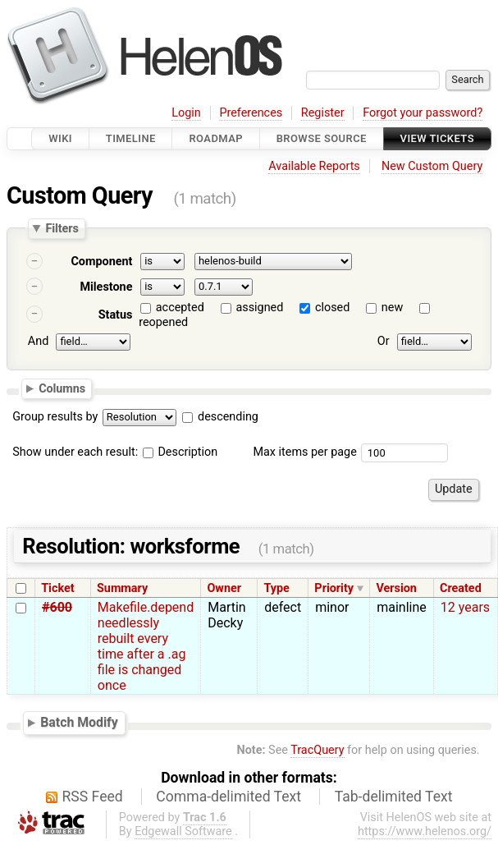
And (38, 342)
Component (101, 262)
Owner (224, 588)
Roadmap (216, 138)
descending (228, 417)
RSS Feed (93, 797)
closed (332, 308)
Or (384, 342)
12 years (465, 607)
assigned (259, 308)
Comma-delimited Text (228, 797)
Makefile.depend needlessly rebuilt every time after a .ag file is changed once (146, 646)
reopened (163, 322)
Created (461, 588)
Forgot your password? (423, 113)
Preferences (251, 113)
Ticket (57, 588)
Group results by (55, 417)
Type (276, 588)
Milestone (106, 287)
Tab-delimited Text (394, 797)
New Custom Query (432, 166)
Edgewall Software (183, 831)
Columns (62, 388)
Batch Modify (79, 722)
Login (186, 113)
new (392, 308)
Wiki (60, 138)
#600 (57, 607)
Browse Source (322, 138)
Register (323, 113)
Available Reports (314, 166)
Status (116, 315)
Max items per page (304, 452)
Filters (62, 228)
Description (180, 452)
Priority (334, 588)
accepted (180, 308)
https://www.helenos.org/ (425, 831)
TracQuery (317, 750)
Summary (122, 588)
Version (396, 588)
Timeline (131, 138)
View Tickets (437, 138)
